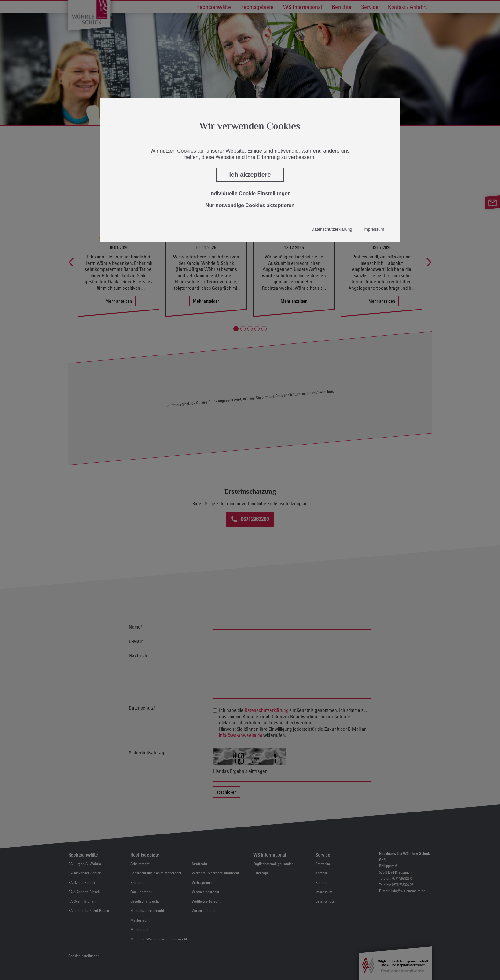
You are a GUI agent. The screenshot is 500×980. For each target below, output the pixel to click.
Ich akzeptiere (250, 175)
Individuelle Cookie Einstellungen (250, 194)
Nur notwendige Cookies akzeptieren (250, 205)
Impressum (374, 229)
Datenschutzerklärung (332, 229)
